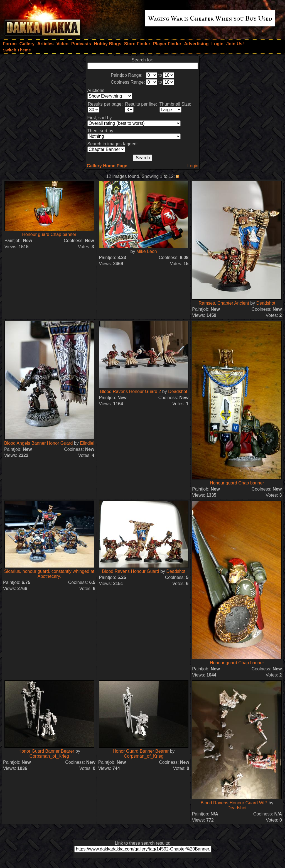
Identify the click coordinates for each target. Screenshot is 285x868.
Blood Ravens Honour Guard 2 (131, 391)
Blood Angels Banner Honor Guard (38, 443)
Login (193, 166)
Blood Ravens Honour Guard (130, 571)
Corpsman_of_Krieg (49, 756)
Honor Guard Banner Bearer (46, 751)
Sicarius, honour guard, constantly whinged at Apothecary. (49, 574)
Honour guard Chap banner (49, 234)
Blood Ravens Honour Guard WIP (234, 803)
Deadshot (266, 303)
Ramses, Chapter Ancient (224, 303)
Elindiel (87, 443)
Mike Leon (147, 251)
